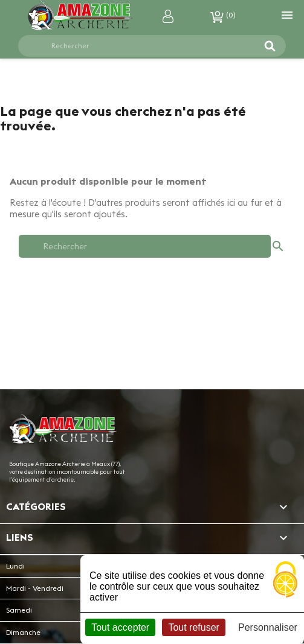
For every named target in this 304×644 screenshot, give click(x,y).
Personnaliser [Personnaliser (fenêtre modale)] (268, 627)
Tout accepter (120, 627)
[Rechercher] (145, 46)
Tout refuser (193, 627)
